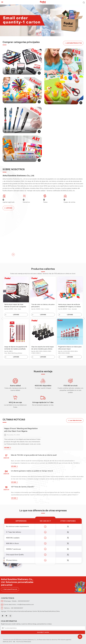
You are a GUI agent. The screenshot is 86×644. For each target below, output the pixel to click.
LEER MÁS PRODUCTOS (74, 43)
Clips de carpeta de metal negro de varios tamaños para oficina (43, 348)
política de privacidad (24, 641)
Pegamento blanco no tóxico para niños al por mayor (70, 348)
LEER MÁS (9, 208)
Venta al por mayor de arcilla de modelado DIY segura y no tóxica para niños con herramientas (69, 305)
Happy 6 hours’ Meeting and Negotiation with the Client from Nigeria (21, 429)
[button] (39, 34)
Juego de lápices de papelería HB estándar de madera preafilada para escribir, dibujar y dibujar (16, 348)
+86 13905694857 (17, 608)
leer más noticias (75, 420)
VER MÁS (7, 447)
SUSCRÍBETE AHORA (43, 632)
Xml (14, 641)
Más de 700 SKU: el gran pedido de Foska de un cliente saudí (34, 455)
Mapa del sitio (7, 641)
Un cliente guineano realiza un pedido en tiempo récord (32, 471)
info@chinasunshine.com (26, 604)
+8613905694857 (24, 601)
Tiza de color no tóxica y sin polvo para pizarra (43, 305)
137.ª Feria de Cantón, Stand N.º (23, 486)
